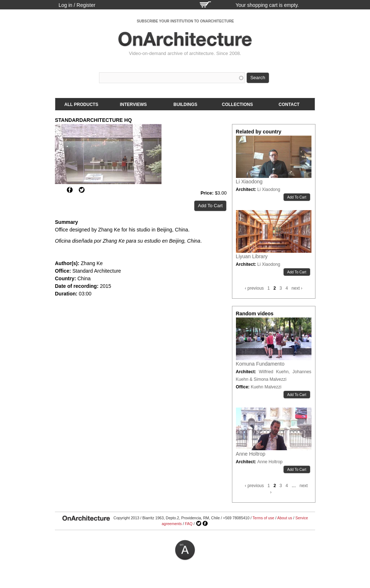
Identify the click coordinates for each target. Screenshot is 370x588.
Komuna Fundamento (260, 364)
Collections (237, 105)
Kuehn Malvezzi (266, 387)
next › (297, 288)
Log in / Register (77, 5)
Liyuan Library (252, 256)
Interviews (133, 105)
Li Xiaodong (249, 182)
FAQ (189, 524)
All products (81, 105)
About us (285, 518)
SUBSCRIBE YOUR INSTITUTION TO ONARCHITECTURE (185, 21)
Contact (289, 105)
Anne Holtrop (251, 454)
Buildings (185, 105)
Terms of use (263, 518)
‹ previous (254, 288)
